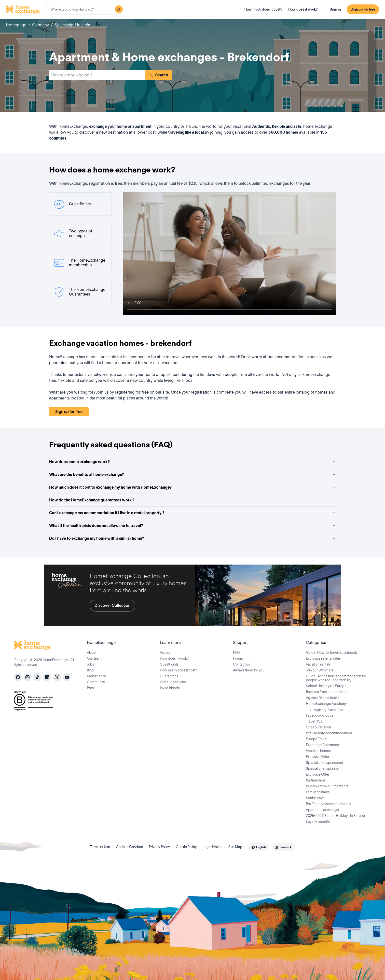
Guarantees (169, 676)
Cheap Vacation (318, 727)
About (92, 653)
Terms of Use (100, 847)
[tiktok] (37, 677)
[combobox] (85, 9)
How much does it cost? (263, 9)
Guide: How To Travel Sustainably (332, 653)
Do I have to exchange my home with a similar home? (192, 538)
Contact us (241, 664)
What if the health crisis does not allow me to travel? (192, 526)
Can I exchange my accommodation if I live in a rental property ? (192, 513)
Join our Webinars (320, 670)
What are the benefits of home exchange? (192, 475)
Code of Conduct (129, 847)
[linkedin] (47, 677)
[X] (57, 677)
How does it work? (303, 9)
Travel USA (314, 721)
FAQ (236, 653)
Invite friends (170, 688)
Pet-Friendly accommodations (329, 733)
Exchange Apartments (323, 745)
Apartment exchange (322, 810)
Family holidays (318, 792)
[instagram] (27, 677)
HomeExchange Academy (326, 704)
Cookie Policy (186, 847)
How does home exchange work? (192, 462)
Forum (238, 658)
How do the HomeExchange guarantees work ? (192, 500)
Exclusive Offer (318, 757)
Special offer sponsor (323, 768)
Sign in (335, 9)
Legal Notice (213, 847)
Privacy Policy (159, 847)
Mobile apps (97, 676)
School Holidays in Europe (326, 686)
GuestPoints (169, 664)
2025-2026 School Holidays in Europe (335, 816)
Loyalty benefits (318, 822)
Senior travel (316, 798)
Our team (94, 658)
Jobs (90, 664)
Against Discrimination (323, 698)
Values (165, 653)
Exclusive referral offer (323, 658)
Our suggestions (173, 682)
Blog (90, 670)
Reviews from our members (327, 692)
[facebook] (18, 677)
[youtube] (67, 677)
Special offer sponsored (325, 763)
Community (96, 682)
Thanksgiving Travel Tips (325, 710)
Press (91, 688)
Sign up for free (363, 9)
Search (159, 75)
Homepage (16, 25)
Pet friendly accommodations (329, 804)
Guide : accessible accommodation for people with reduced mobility (336, 678)
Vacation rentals (318, 664)
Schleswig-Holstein (72, 25)
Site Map (235, 847)
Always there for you (249, 670)
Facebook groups (320, 715)
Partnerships (316, 780)
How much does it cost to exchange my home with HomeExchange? (192, 487)
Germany (41, 25)
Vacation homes (318, 751)
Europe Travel (316, 739)
